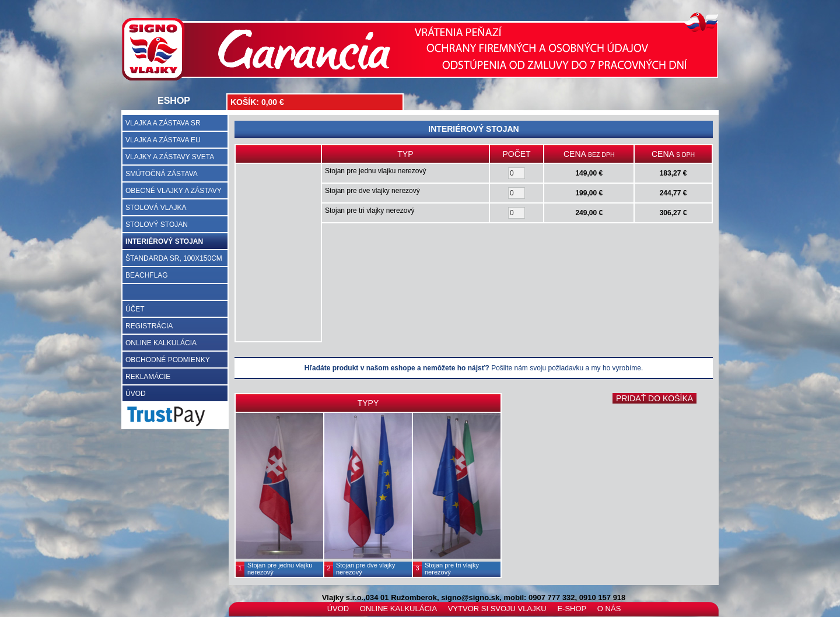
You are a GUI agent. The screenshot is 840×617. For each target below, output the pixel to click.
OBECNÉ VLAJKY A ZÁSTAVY (174, 191)
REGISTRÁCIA (149, 326)
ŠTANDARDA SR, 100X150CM (174, 258)
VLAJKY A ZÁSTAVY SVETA (170, 157)
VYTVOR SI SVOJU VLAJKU (497, 609)
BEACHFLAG (147, 275)
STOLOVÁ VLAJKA (156, 208)
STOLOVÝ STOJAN (157, 225)
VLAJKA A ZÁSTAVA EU (163, 140)
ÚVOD (136, 394)
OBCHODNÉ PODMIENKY (168, 360)
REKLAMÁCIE (148, 377)
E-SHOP (572, 609)
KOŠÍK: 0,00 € (257, 102)
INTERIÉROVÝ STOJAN (164, 241)
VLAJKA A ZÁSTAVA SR (163, 123)
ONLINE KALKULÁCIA (161, 343)
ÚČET (135, 309)
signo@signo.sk (470, 597)
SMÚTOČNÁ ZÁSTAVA (162, 174)
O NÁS (609, 609)
